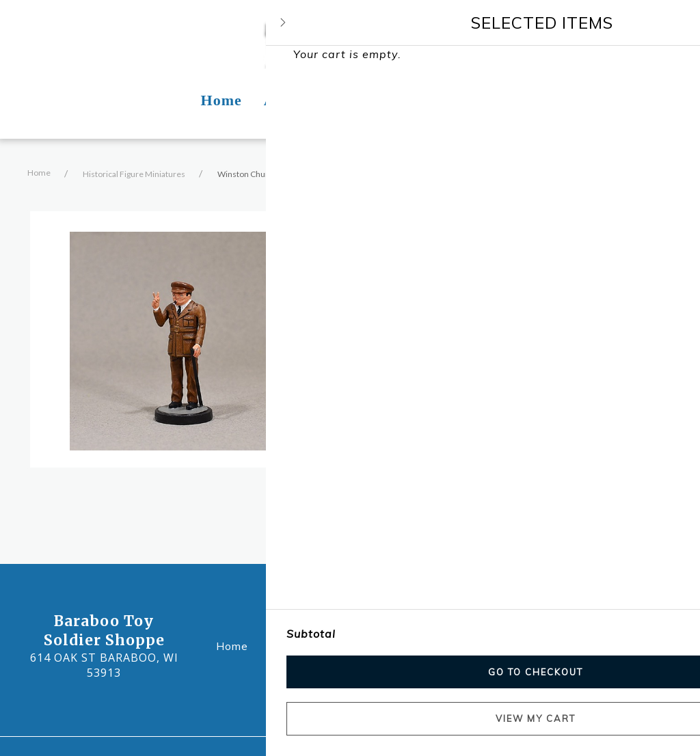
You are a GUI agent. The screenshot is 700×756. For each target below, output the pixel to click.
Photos (379, 645)
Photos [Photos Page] (375, 100)
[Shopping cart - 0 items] (656, 38)
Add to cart (413, 381)
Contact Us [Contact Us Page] (460, 100)
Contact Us (457, 645)
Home (39, 173)
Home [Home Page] (221, 100)
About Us (306, 645)
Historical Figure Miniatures (134, 174)
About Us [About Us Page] (297, 100)
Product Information (429, 435)
